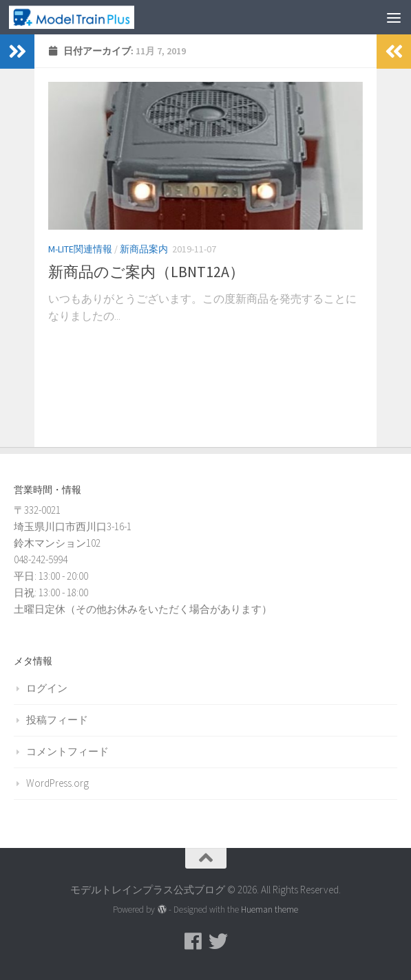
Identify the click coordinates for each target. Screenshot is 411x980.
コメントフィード (67, 751)
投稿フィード (57, 720)
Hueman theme (270, 910)
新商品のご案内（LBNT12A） (146, 272)
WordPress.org (57, 783)
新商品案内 (144, 249)
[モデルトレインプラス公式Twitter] (218, 941)
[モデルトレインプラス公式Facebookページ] (193, 941)
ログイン (47, 688)
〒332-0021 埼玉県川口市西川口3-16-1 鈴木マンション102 (73, 526)
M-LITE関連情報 (80, 249)
